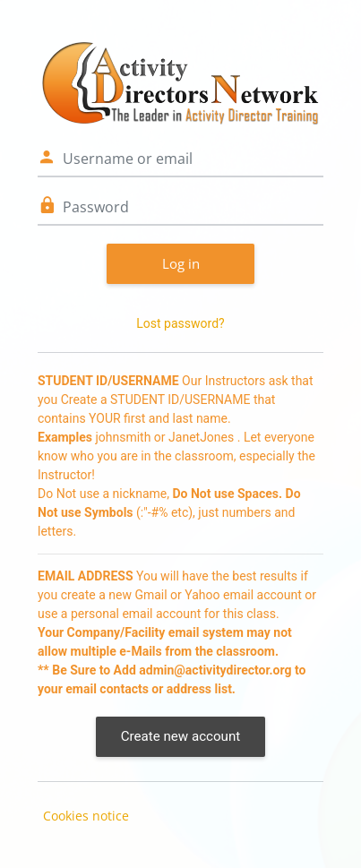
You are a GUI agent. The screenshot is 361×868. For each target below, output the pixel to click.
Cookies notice (86, 816)
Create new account (180, 736)
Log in (181, 263)
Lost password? (180, 323)
